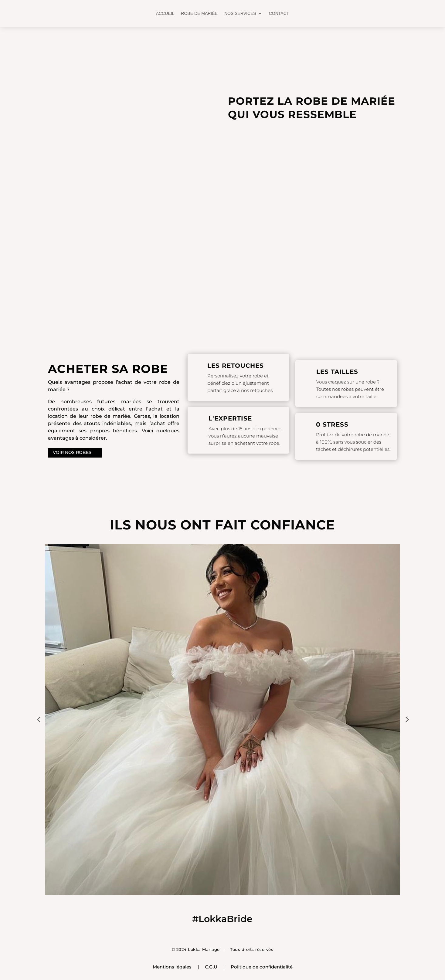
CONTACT (279, 14)
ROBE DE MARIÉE (199, 14)
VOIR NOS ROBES (72, 453)
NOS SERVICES (240, 14)
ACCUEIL (165, 14)
